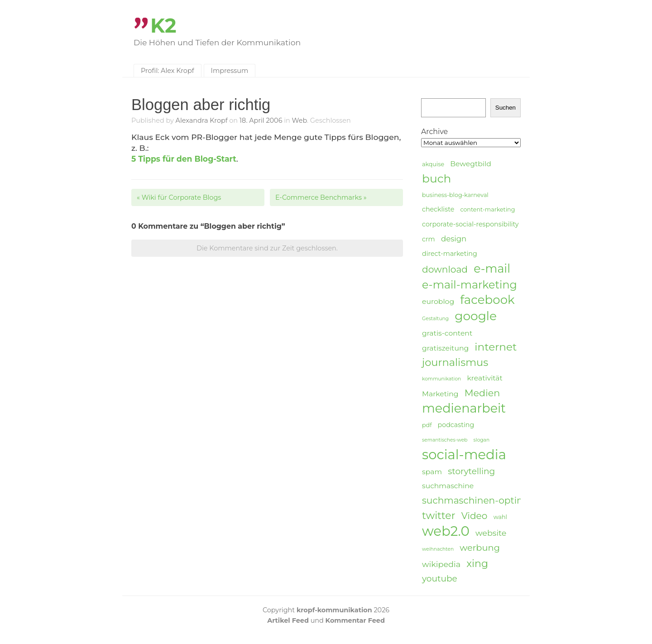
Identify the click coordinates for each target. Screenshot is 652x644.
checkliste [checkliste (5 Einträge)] (438, 209)
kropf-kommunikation (334, 610)
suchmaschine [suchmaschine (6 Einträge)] (448, 486)
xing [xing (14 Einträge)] (477, 564)
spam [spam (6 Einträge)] (432, 472)
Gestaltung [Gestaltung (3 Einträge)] (435, 319)
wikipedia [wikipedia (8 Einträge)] (441, 564)
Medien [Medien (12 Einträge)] (482, 393)
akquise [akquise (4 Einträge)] (433, 164)
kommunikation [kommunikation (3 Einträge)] (441, 379)
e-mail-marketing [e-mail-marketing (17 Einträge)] (470, 285)
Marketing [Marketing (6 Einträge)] (440, 394)
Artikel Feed (288, 620)
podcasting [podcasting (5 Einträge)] (456, 425)
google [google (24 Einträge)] (476, 316)
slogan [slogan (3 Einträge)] (482, 440)
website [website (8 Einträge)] (491, 533)
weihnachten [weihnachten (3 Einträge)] (438, 549)
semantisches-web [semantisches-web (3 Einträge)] (445, 440)
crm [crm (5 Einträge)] (429, 239)
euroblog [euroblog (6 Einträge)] (438, 301)
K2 (163, 26)
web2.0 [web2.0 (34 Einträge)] (446, 531)
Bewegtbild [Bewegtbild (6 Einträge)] (471, 164)
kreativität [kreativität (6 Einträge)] (484, 378)
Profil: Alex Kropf (168, 71)
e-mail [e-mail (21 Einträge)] (492, 268)
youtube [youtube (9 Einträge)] (440, 579)
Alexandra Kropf (202, 120)
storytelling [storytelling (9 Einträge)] (471, 471)
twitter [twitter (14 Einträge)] (439, 516)
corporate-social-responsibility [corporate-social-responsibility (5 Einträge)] (470, 224)
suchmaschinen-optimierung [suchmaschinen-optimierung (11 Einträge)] (489, 500)
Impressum (230, 71)
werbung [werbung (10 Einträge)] (480, 548)
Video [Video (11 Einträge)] (475, 516)
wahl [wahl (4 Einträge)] (500, 517)
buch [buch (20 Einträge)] (436, 178)
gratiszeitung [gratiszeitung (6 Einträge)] (445, 348)
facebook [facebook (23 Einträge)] (487, 300)
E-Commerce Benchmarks (321, 197)
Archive (434, 132)
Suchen (506, 108)
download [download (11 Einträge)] (445, 269)
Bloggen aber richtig (201, 105)
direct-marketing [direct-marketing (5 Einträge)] (450, 254)
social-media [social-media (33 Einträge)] (464, 455)
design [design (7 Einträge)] (454, 239)
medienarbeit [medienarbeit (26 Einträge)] (464, 409)
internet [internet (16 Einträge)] (496, 347)
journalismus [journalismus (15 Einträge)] (455, 362)
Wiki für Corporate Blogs (179, 197)
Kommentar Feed (355, 620)
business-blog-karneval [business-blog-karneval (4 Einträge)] (455, 195)
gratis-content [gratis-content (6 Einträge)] (447, 333)
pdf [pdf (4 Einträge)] (427, 425)
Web (300, 120)
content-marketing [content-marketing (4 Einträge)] (487, 209)
